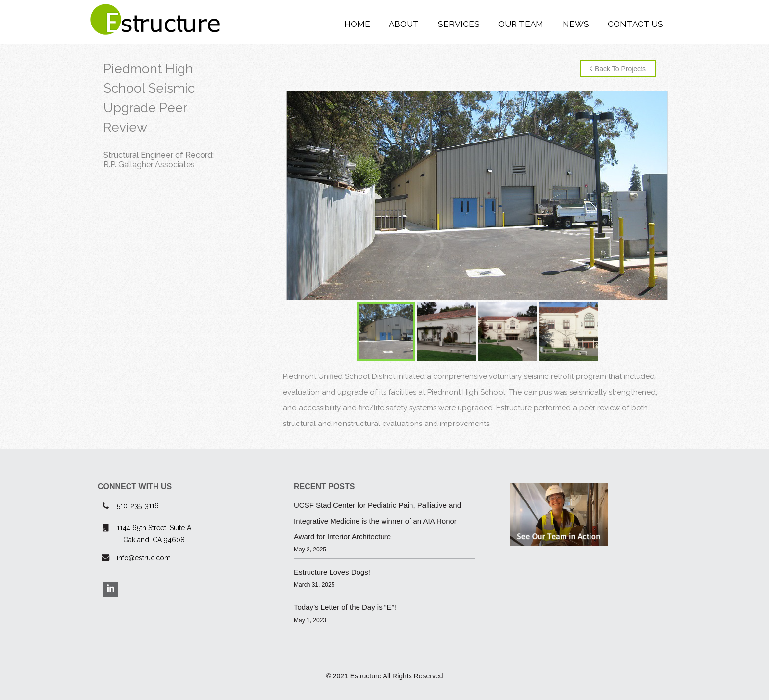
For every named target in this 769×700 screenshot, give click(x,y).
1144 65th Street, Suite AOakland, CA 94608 (154, 534)
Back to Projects (618, 69)
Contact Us (635, 24)
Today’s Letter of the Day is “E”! (345, 607)
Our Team (521, 24)
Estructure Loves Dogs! (332, 572)
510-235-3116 (138, 506)
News (576, 24)
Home (357, 24)
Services (459, 24)
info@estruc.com (144, 558)
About (404, 24)
